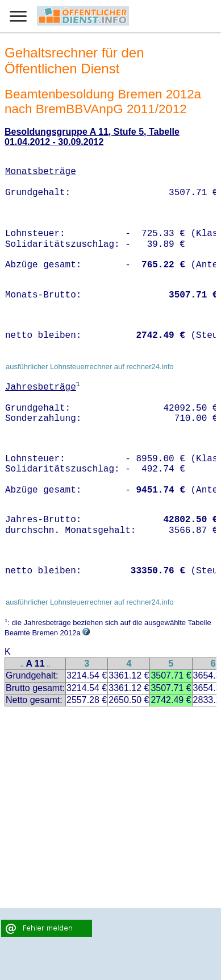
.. (22, 665)
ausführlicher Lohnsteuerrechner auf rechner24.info (90, 367)
